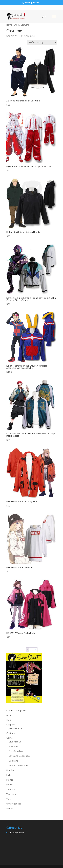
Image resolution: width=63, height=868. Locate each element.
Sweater (11, 789)
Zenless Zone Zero (19, 766)
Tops (9, 799)
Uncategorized (14, 804)
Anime (10, 715)
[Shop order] (42, 42)
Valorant (13, 761)
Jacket (9, 775)
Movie (9, 785)
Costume (11, 733)
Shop (16, 25)
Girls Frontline (16, 751)
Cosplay (10, 725)
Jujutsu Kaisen (16, 728)
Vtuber (10, 808)
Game (9, 738)
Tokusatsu (12, 794)
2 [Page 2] (31, 650)
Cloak (9, 720)
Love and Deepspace (20, 756)
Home (9, 25)
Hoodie (10, 770)
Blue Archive (15, 742)
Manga (10, 780)
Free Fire (13, 746)
